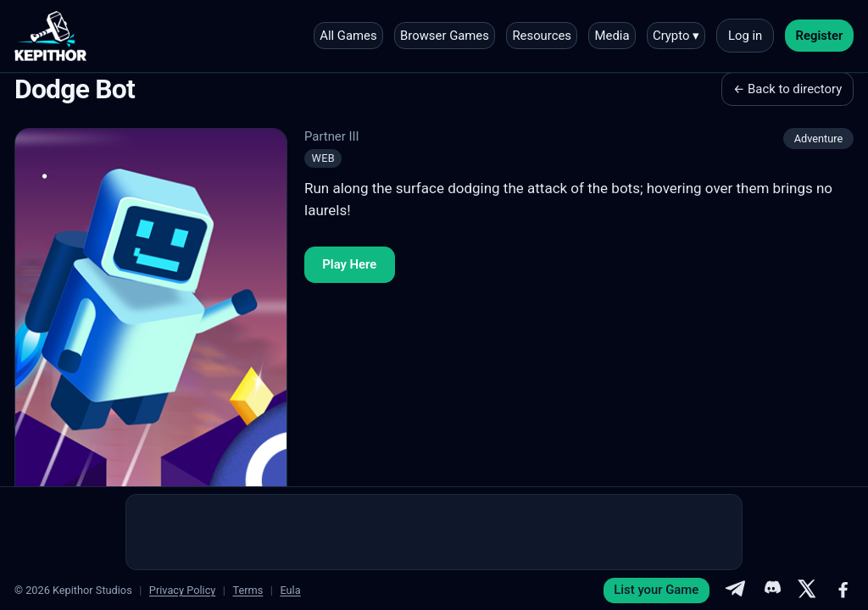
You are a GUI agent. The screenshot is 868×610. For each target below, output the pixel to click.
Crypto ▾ (676, 36)
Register (820, 36)
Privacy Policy (183, 590)
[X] (807, 591)
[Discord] (771, 591)
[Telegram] (735, 591)
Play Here (349, 264)
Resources (542, 36)
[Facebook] (843, 591)
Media (612, 36)
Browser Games (445, 36)
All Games (348, 36)
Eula (290, 590)
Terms (248, 590)
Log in (745, 36)
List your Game (656, 590)
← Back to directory (787, 89)
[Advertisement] (434, 532)
